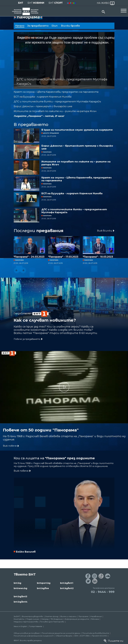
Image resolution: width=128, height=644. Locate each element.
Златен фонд (52, 616)
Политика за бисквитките (96, 633)
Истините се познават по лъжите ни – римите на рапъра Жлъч (76, 163)
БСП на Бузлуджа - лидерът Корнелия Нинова (72, 193)
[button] (17, 270)
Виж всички (105, 231)
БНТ (21, 3)
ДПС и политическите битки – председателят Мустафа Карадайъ (74, 211)
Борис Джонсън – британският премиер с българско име (77, 147)
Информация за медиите (77, 619)
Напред (45, 619)
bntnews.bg (20, 588)
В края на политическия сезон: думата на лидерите (77, 130)
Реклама (95, 619)
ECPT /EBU (85, 636)
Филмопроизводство (33, 616)
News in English (20, 626)
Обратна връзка (64, 636)
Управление (96, 616)
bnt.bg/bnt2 (67, 588)
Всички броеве (71, 26)
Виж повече (10, 446)
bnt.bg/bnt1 (67, 583)
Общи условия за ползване (27, 633)
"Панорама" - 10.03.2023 (98, 257)
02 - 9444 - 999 (103, 592)
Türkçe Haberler (36, 626)
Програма (83, 616)
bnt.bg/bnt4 (21, 602)
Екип (55, 26)
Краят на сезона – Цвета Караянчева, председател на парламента (77, 179)
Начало (20, 26)
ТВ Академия (57, 619)
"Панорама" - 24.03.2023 (29, 257)
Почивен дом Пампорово (52, 622)
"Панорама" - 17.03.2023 (63, 257)
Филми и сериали (68, 616)
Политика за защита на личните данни (61, 633)
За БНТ (17, 616)
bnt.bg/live (43, 588)
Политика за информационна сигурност (34, 636)
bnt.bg (17, 583)
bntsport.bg (44, 583)
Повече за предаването (27, 339)
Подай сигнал (33, 619)
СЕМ (76, 636)
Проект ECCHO (99, 636)
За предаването (38, 26)
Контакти (19, 619)
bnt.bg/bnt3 (20, 597)
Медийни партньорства (26, 622)
